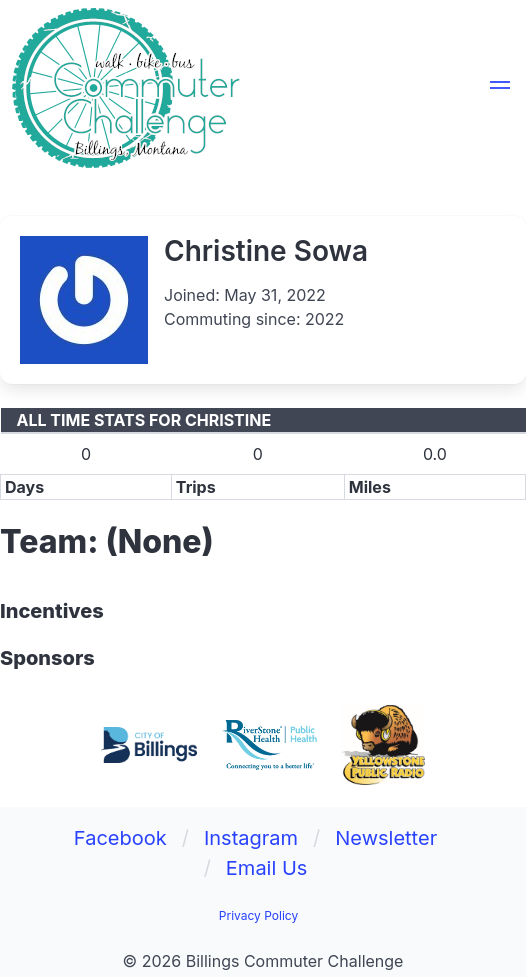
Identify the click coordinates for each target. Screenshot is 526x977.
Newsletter (386, 838)
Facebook (120, 838)
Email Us (267, 868)
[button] (500, 88)
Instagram (251, 838)
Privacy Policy (258, 915)
